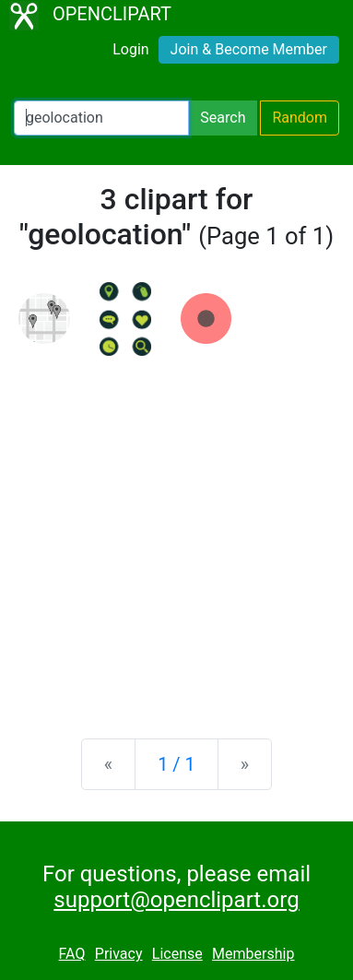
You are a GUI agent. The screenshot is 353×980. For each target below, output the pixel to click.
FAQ (72, 954)
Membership (253, 954)
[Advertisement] (176, 532)
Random (300, 118)
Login (130, 49)
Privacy (119, 954)
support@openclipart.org (176, 900)
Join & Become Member (249, 49)
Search (223, 118)
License (177, 954)
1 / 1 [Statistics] (176, 764)
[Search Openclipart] (101, 118)
